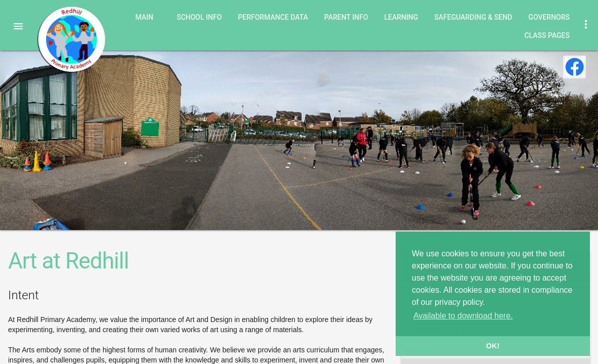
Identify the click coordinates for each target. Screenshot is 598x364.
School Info (199, 17)
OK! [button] (493, 346)
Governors (549, 17)
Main (144, 17)
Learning (401, 17)
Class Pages (547, 35)
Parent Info (346, 17)
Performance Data (273, 17)
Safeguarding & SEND (473, 17)
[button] (18, 26)
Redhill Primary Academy (71, 39)
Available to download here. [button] (463, 316)
